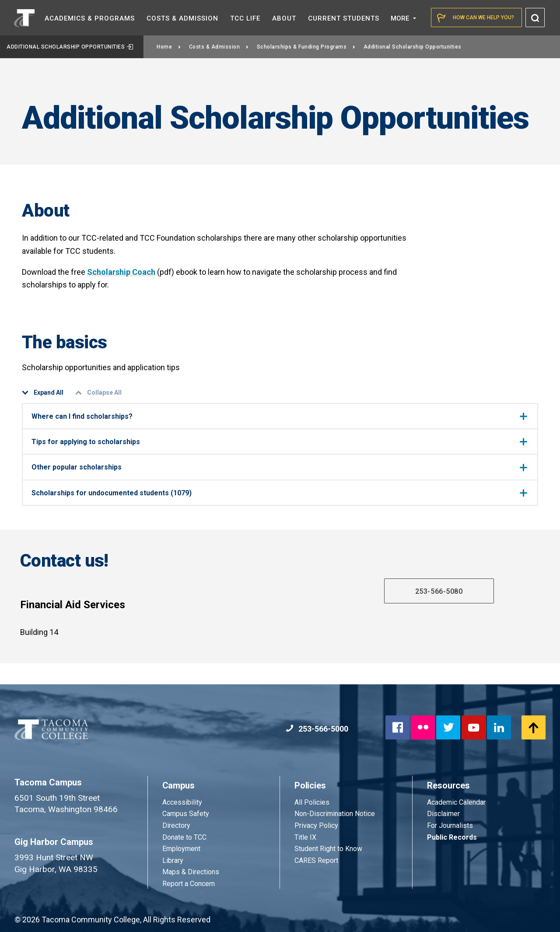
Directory (176, 825)
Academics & (90, 18)
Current (344, 18)
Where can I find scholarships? (279, 416)
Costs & (182, 18)
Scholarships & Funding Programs (306, 47)
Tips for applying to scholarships (279, 442)
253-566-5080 (439, 591)
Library (173, 860)
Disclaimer (443, 814)
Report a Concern (189, 884)
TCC (245, 18)
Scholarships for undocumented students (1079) (279, 493)
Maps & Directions (191, 872)
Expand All (43, 393)
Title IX (305, 837)
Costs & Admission (219, 47)
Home (169, 47)
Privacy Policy (316, 825)
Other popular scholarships (279, 467)
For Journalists (450, 825)
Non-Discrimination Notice (335, 814)
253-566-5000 (317, 729)
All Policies (313, 802)
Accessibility (182, 802)
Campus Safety (186, 814)
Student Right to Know (328, 849)
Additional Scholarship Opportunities (70, 47)
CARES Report (316, 860)
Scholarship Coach (121, 272)
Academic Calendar (456, 802)
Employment (181, 849)
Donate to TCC (184, 837)
